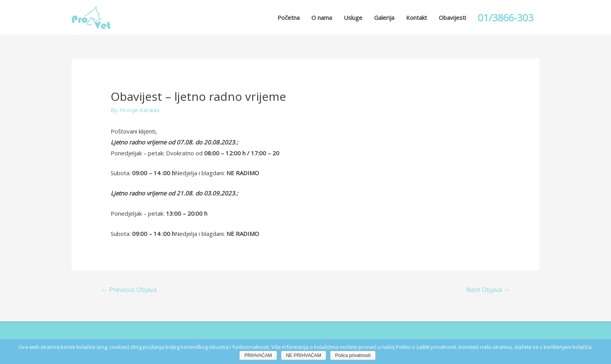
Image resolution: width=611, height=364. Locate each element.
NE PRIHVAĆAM (304, 355)
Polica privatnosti (353, 355)
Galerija (384, 18)
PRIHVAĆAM (258, 355)
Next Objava (488, 290)
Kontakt (417, 18)
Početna (289, 18)
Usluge (353, 18)
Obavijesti (452, 18)
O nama (322, 18)
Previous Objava (129, 290)
